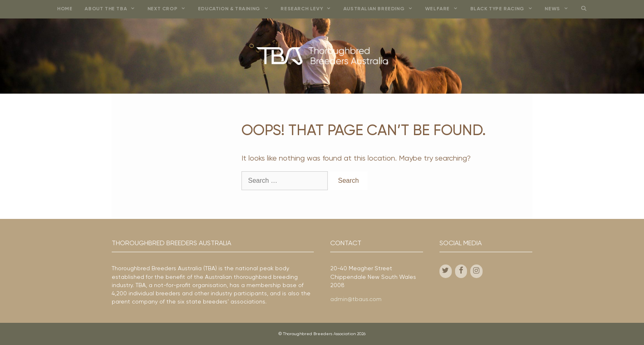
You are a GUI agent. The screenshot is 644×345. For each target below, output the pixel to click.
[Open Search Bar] (583, 9)
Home (65, 9)
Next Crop (170, 9)
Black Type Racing (505, 9)
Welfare (445, 9)
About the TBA (113, 9)
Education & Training (236, 9)
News (559, 9)
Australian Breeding (381, 9)
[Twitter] (446, 271)
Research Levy (309, 9)
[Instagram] (476, 271)
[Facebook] (461, 271)
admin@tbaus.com (356, 299)
